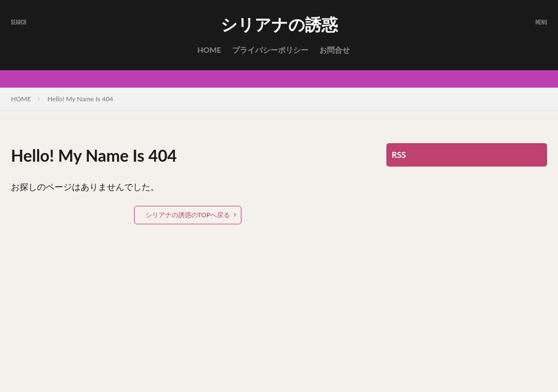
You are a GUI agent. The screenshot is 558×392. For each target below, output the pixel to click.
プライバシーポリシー (270, 50)
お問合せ (335, 50)
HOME (209, 50)
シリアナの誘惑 (279, 24)
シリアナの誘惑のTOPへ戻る (188, 215)
